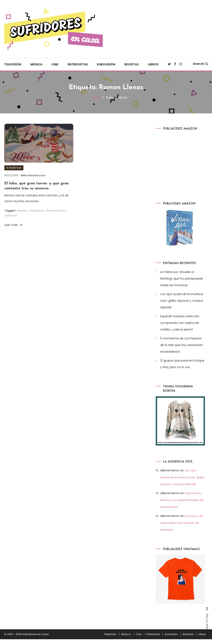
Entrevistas (78, 64)
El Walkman (14, 168)
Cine (55, 64)
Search (200, 64)
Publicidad (37, 211)
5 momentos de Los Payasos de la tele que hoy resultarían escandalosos (181, 345)
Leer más (13, 225)
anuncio (22, 211)
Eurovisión (106, 64)
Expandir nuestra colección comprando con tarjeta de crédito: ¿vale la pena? (180, 323)
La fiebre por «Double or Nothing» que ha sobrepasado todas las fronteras (182, 279)
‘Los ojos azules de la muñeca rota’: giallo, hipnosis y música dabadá (182, 301)
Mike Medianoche (36, 175)
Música (36, 64)
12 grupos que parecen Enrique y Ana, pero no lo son (182, 364)
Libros (153, 64)
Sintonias (11, 216)
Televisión (13, 64)
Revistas (132, 64)
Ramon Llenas (56, 211)
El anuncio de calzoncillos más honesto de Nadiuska (182, 528)
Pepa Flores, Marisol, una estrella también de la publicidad (181, 506)
